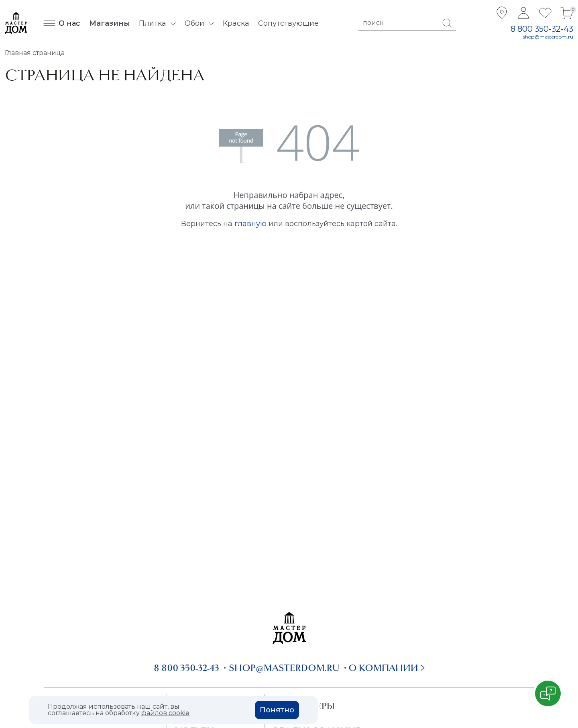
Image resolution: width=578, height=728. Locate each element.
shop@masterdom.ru (548, 37)
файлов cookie (165, 713)
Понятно (277, 710)
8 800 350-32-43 (542, 29)
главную (250, 224)
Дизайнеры (304, 706)
